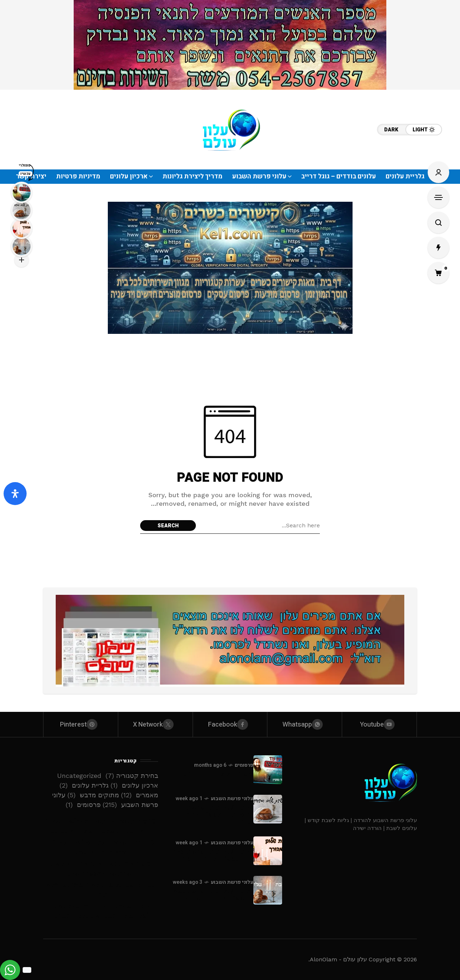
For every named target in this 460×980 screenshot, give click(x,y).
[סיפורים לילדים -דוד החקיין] (268, 770)
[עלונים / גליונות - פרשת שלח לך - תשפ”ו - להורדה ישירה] (268, 851)
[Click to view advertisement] (230, 45)
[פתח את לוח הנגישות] (15, 494)
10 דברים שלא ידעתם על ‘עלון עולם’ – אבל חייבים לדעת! (101, 848)
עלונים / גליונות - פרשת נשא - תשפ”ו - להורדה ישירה (213, 895)
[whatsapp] (305, 724)
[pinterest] (81, 724)
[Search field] (260, 526)
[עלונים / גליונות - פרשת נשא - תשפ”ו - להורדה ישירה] (268, 890)
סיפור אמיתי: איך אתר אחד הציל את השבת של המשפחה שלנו (101, 869)
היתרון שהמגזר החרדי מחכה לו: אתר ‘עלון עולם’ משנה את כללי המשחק (101, 911)
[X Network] (155, 724)
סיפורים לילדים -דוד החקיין (215, 774)
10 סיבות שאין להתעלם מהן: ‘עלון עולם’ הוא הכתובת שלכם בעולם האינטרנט (101, 826)
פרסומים (244, 765)
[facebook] (230, 724)
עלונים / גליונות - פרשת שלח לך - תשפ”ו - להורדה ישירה (213, 855)
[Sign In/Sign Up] (438, 172)
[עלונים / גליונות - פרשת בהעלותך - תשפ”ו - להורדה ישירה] (268, 809)
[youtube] (379, 724)
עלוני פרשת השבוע (232, 799)
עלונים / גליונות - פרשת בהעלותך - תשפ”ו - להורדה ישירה (215, 815)
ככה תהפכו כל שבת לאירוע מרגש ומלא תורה (101, 890)
